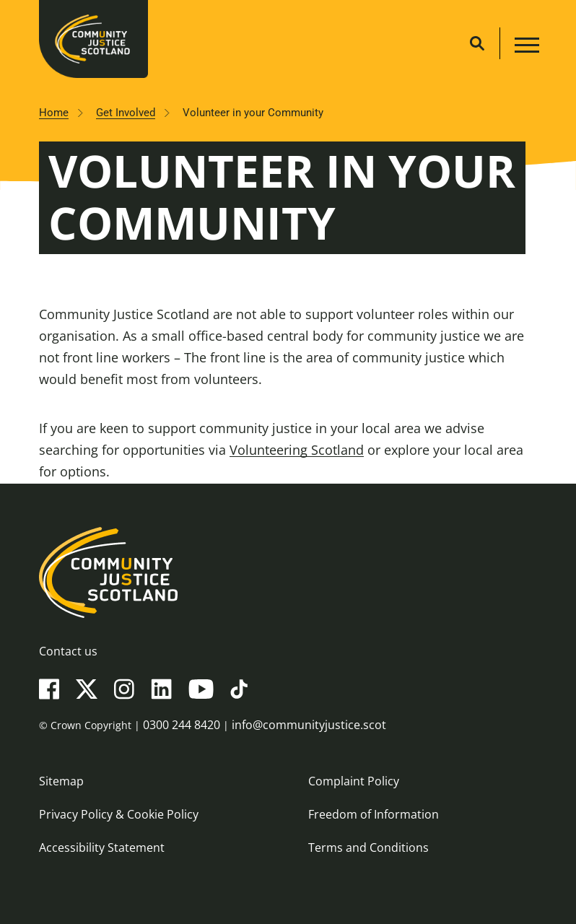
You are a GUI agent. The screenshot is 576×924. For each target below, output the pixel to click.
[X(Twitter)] (87, 688)
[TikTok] (239, 688)
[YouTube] (201, 688)
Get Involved (126, 113)
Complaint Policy (354, 781)
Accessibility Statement (102, 847)
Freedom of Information (374, 814)
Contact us (68, 651)
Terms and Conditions (368, 847)
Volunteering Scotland (297, 450)
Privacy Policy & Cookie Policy (119, 814)
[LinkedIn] (161, 688)
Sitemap (61, 781)
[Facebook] (49, 688)
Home (54, 113)
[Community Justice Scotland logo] (288, 572)
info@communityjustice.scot (309, 725)
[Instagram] (124, 688)
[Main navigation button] (525, 47)
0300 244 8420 (182, 725)
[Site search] (477, 43)
